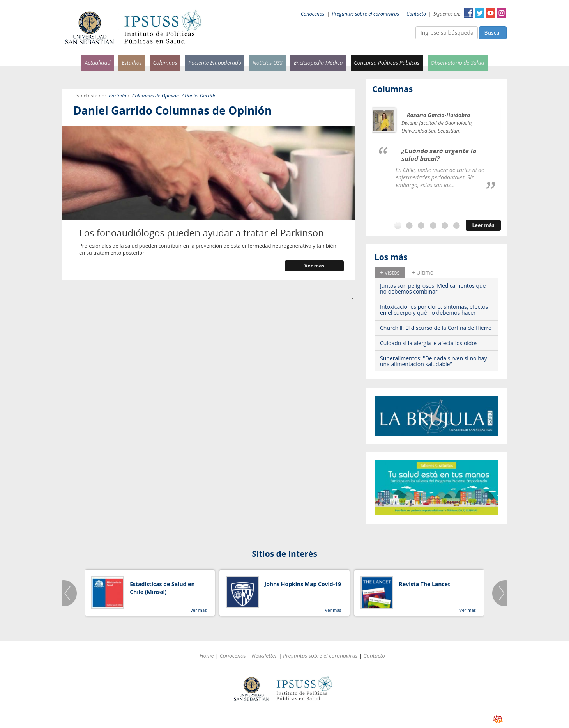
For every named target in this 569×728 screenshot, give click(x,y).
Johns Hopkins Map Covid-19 (303, 584)
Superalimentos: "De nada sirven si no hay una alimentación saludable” (434, 361)
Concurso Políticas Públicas (387, 63)
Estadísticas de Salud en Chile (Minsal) (162, 588)
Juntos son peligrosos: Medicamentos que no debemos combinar (433, 289)
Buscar (493, 33)
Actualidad (97, 63)
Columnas (165, 63)
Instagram (502, 13)
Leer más (483, 225)
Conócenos (313, 14)
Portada (118, 96)
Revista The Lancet (425, 584)
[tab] (390, 273)
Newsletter (264, 656)
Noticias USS (268, 63)
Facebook (469, 13)
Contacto (416, 14)
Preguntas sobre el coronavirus (366, 14)
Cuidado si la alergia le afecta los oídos (429, 343)
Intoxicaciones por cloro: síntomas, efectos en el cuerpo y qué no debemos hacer (434, 310)
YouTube (491, 13)
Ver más (314, 266)
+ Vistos (390, 272)
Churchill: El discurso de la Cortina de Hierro (436, 328)
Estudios (132, 63)
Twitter (480, 13)
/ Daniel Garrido (199, 96)
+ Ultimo (423, 272)
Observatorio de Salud (458, 63)
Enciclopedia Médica (318, 63)
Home (207, 656)
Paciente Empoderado (215, 63)
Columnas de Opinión (156, 96)
